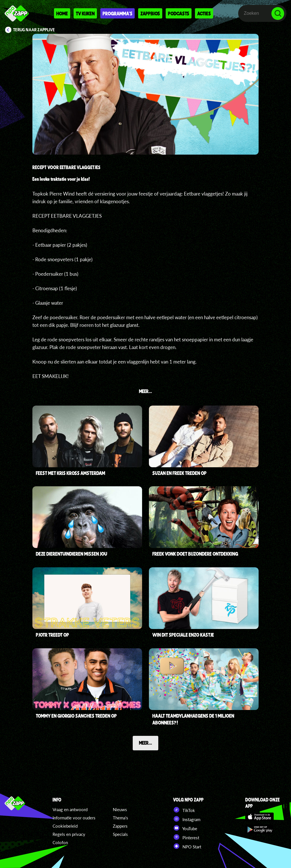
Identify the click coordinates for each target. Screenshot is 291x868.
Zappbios (150, 13)
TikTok (184, 810)
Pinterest (186, 837)
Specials (120, 834)
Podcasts (179, 13)
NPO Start (187, 846)
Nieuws (120, 809)
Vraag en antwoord (70, 809)
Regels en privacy (69, 834)
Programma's (118, 13)
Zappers (120, 826)
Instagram (187, 819)
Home (62, 13)
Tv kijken (85, 13)
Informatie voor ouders (74, 818)
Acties (204, 13)
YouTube (185, 828)
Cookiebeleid (65, 826)
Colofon (60, 842)
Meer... (145, 743)
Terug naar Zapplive (34, 30)
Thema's (120, 818)
